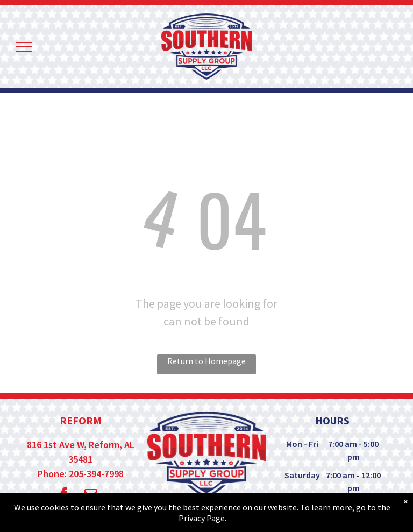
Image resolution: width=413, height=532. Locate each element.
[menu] (24, 47)
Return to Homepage (206, 361)
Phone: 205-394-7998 (81, 474)
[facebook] (64, 495)
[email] (91, 495)
